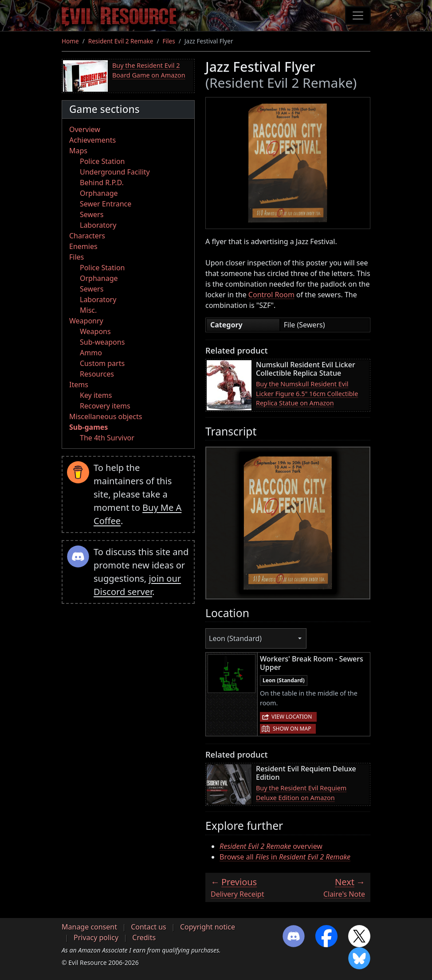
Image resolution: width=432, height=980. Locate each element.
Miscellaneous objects (106, 416)
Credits (144, 937)
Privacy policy (96, 937)
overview (271, 846)
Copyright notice (208, 927)
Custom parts (102, 363)
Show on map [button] (292, 729)
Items (79, 385)
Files (169, 41)
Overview (85, 129)
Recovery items (105, 406)
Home (70, 41)
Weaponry (86, 321)
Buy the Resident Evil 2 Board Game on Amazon (149, 70)
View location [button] (292, 717)
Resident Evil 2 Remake (121, 41)
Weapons (95, 331)
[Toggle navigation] (358, 16)
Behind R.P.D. (102, 183)
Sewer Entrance (106, 204)
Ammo (91, 353)
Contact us (149, 927)
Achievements (92, 140)
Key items (96, 395)
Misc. (88, 310)
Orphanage (99, 193)
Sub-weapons (102, 342)
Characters (87, 236)
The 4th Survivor (107, 438)
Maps (78, 151)
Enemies (83, 246)
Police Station (102, 161)
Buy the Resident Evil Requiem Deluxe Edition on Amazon (301, 793)
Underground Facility (115, 172)
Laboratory (98, 225)
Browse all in (285, 857)
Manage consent (89, 927)
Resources (97, 374)
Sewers (92, 214)
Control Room (271, 295)
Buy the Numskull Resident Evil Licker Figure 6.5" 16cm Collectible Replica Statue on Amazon (307, 393)
